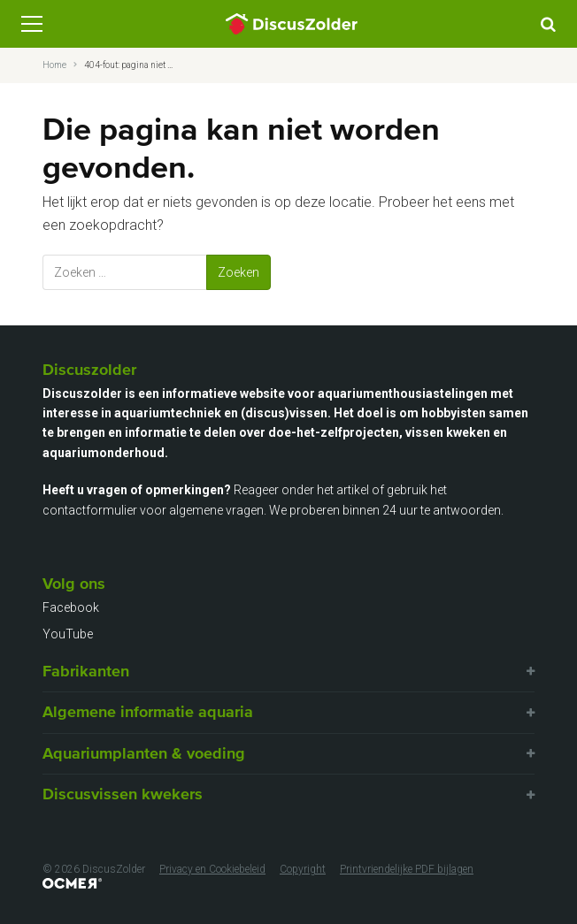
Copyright (303, 869)
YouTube (68, 634)
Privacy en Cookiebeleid (212, 869)
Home (54, 65)
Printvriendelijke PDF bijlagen (407, 869)
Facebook (71, 607)
